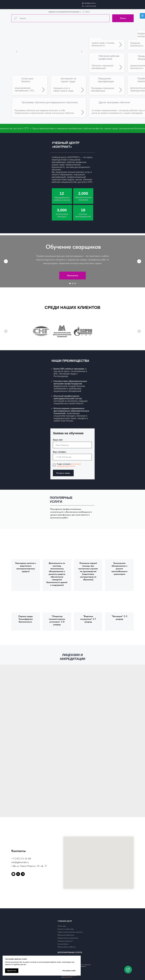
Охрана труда (62, 926)
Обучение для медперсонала (66, 935)
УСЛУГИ (87, 12)
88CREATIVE (69, 977)
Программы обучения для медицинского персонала (50, 102)
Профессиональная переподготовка (68, 938)
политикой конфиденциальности (69, 465)
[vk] (18, 874)
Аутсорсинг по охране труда (66, 929)
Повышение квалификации (65, 941)
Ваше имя (58, 440)
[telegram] (23, 874)
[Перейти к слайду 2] (72, 283)
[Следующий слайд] (139, 261)
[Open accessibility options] (142, 16)
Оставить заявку (63, 473)
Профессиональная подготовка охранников (70, 932)
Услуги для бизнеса (63, 944)
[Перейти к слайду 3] (75, 283)
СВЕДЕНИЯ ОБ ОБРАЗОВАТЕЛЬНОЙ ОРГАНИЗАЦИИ (64, 12)
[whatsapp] (13, 874)
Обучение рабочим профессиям (67, 947)
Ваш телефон (59, 452)
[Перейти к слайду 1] (70, 283)
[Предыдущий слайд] (6, 261)
